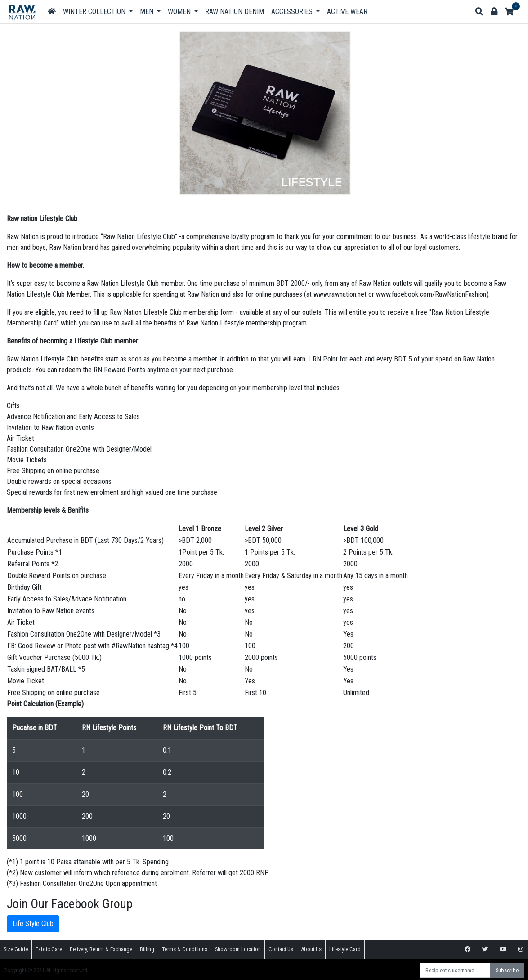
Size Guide (16, 949)
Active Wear (347, 11)
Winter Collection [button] (95, 11)
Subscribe (507, 970)
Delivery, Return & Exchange (101, 949)
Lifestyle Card (345, 949)
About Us (311, 949)
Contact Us (281, 949)
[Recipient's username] (455, 970)
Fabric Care (49, 949)
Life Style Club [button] (33, 924)
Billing (147, 949)
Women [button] (180, 11)
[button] (479, 12)
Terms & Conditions (185, 949)
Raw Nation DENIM (235, 11)
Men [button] (148, 11)
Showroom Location (238, 949)
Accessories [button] (293, 11)
